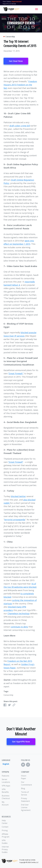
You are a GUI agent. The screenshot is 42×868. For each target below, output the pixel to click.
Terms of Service (25, 793)
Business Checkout (6, 797)
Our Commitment (26, 783)
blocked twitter (18, 496)
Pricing (5, 830)
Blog (23, 788)
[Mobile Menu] (37, 9)
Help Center (5, 822)
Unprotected (17, 1)
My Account (5, 803)
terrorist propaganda (15, 520)
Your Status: (7, 1)
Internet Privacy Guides (5, 849)
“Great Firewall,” (16, 373)
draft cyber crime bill (20, 126)
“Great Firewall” (16, 462)
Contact (5, 827)
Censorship (8, 695)
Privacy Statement (25, 800)
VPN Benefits (5, 791)
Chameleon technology (19, 613)
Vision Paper (24, 777)
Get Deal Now (16, 61)
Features (5, 776)
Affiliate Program (6, 835)
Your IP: (5, 4)
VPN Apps (6, 786)
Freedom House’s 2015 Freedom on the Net (20, 85)
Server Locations (6, 781)
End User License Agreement (26, 807)
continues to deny (19, 627)
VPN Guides (5, 842)
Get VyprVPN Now (21, 742)
